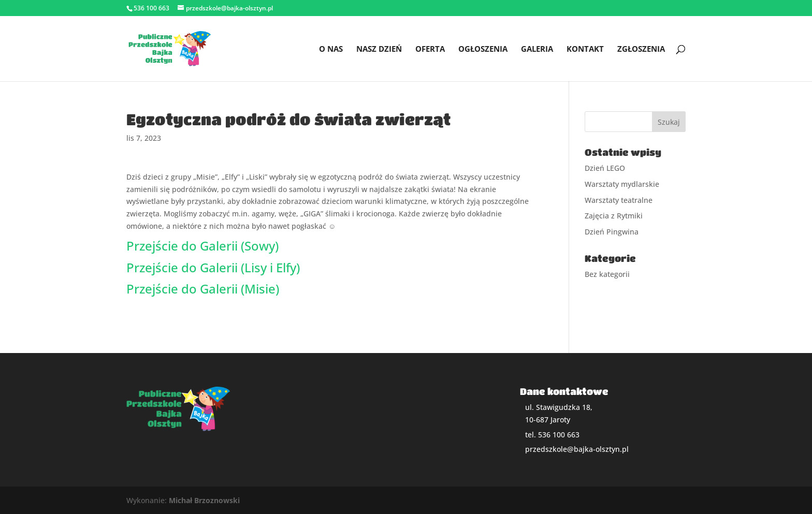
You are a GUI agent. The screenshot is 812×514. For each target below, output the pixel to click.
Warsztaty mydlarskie (622, 184)
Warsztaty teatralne (619, 200)
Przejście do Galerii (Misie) (203, 289)
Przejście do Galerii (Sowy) (202, 246)
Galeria (537, 49)
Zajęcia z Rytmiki (614, 216)
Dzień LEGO (605, 168)
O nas (331, 49)
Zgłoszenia (641, 49)
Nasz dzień (379, 49)
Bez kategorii (607, 274)
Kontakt (585, 49)
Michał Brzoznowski (204, 500)
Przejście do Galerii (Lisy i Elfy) (213, 267)
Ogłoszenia (483, 49)
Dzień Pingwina (612, 232)
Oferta (430, 49)
